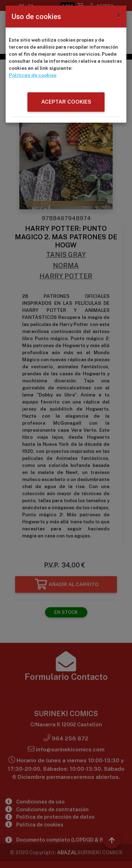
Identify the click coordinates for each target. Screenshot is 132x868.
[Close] (118, 16)
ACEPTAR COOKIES (66, 101)
